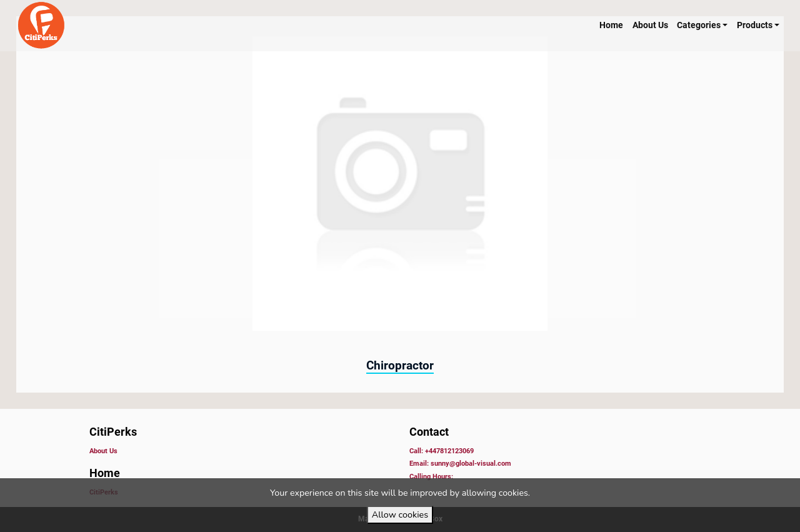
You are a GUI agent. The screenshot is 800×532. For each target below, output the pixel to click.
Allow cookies (400, 514)
